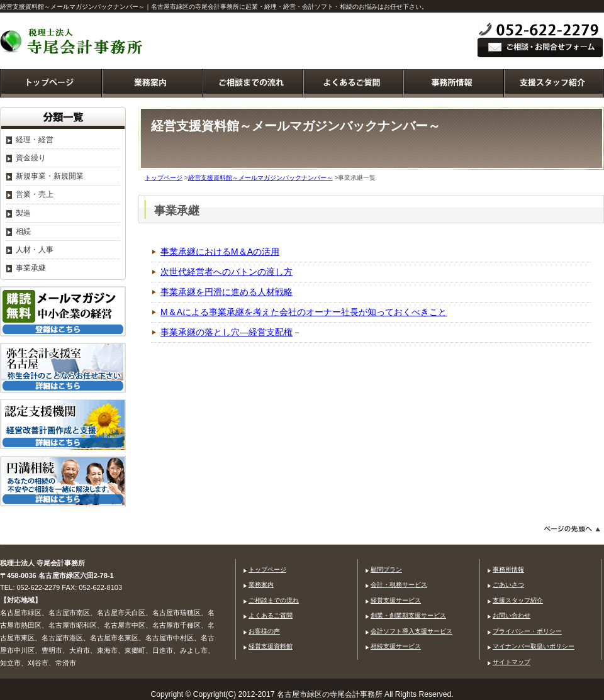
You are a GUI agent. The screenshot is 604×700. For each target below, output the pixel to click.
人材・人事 (35, 250)
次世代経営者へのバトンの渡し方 (226, 272)
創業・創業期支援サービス (408, 615)
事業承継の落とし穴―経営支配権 (226, 332)
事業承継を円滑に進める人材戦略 (226, 292)
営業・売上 (35, 194)
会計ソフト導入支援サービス (411, 631)
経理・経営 (35, 140)
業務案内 (261, 585)
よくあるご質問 (271, 615)
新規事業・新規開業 (50, 176)
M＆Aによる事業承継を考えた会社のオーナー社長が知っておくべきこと (304, 312)
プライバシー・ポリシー (527, 631)
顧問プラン (386, 569)
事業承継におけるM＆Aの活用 (220, 252)
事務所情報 (508, 569)
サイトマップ (512, 662)
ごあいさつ (508, 585)
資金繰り (31, 158)
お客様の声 (264, 631)
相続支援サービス (396, 646)
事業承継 (31, 268)
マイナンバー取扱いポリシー (534, 646)
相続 (23, 231)
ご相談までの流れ (274, 600)
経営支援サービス (396, 600)
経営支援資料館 (271, 646)
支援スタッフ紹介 (518, 600)
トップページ (164, 178)
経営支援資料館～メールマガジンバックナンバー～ (260, 178)
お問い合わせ (512, 615)
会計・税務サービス (399, 585)
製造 (23, 213)
